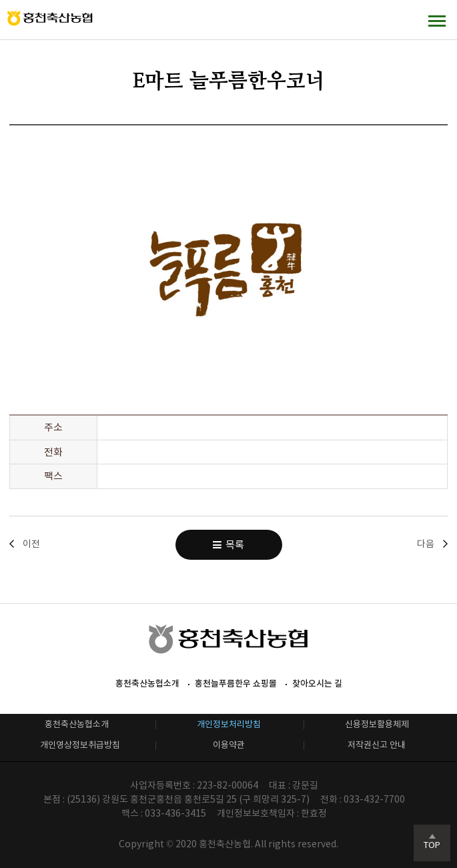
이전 (31, 544)
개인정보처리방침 (229, 724)
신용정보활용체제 (377, 724)
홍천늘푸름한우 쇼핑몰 (236, 684)
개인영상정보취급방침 (80, 745)
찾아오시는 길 (317, 684)
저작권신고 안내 (377, 745)
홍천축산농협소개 (147, 684)
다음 (426, 544)
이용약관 (229, 745)
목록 (229, 545)
